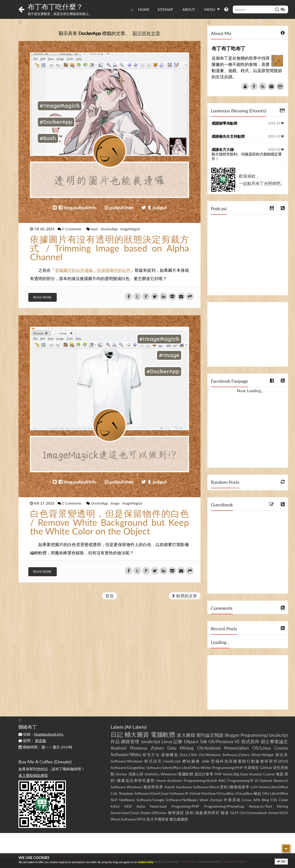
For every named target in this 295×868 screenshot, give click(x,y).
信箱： (41, 734)
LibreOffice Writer (196, 767)
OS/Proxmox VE (224, 741)
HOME (144, 9)
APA (257, 800)
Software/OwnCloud (151, 793)
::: (132, 9)
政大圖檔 (186, 735)
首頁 (109, 596)
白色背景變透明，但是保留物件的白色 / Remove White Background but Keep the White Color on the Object (109, 522)
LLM (254, 787)
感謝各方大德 (223, 149)
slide (206, 761)
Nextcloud (158, 806)
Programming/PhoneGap (224, 806)
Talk (204, 741)
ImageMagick (130, 229)
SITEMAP (165, 9)
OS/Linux (262, 748)
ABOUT (189, 9)
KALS (115, 806)
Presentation (237, 748)
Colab (283, 800)
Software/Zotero (236, 755)
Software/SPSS (133, 819)
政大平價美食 (158, 819)
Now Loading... (250, 391)
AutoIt (170, 787)
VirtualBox (244, 793)
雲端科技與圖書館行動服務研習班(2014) (249, 761)
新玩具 (282, 755)
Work (204, 800)
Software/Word (206, 787)
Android (119, 748)
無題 (280, 774)
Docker (121, 774)
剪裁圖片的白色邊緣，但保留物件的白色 (93, 270)
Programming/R (240, 780)
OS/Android (209, 748)
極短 (257, 793)
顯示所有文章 (146, 33)
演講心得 (136, 774)
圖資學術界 (153, 787)
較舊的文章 (185, 596)
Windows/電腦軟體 (177, 774)
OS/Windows (210, 755)
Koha (141, 806)
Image (116, 503)
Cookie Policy (146, 862)
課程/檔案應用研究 (202, 813)
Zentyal (216, 800)
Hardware (184, 787)
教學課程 (176, 813)
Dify (266, 793)
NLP (114, 800)
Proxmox (139, 748)
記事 (178, 741)
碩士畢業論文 (275, 741)
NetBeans (127, 800)
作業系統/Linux (238, 800)
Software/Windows (127, 761)
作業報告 (251, 767)
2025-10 (276, 123)
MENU (212, 9)
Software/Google (150, 800)
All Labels (136, 727)
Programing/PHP (185, 806)
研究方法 (151, 755)
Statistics (152, 774)
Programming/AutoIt (200, 780)
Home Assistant (169, 780)
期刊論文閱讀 (210, 735)
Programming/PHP (228, 767)
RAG (222, 780)
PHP (218, 774)
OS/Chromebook (253, 813)
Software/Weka (126, 754)
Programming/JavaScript (264, 735)
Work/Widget (263, 755)
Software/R (179, 793)
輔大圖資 (137, 734)
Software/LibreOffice (163, 767)
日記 (117, 734)
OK (281, 861)
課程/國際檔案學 (235, 787)
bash (95, 229)
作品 (115, 741)
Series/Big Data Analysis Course (249, 774)
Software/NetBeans (182, 800)
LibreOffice (279, 793)
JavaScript (150, 741)
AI (256, 780)
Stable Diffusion (154, 813)
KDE (128, 806)
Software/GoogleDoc (128, 767)
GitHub (266, 767)
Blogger (232, 735)
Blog (265, 800)
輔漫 (225, 813)
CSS (274, 800)
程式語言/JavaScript (162, 761)
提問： (32, 741)
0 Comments (72, 229)
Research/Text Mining (269, 806)
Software (118, 787)
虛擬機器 (170, 755)
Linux (167, 741)
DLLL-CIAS (188, 755)
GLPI (234, 813)
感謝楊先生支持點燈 (228, 136)
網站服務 (191, 761)
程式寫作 (250, 741)
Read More (43, 297)
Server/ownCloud (125, 813)
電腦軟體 (163, 734)
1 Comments (72, 503)
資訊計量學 (204, 774)
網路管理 (130, 741)
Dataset (266, 780)
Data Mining (180, 748)
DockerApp (110, 229)
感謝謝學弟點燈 (224, 123)
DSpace (191, 741)
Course (281, 748)
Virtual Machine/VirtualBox (212, 793)
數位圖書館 (179, 819)
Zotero (157, 748)
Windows (134, 787)
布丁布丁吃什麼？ (55, 6)
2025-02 (276, 136)
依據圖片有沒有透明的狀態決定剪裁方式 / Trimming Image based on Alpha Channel (109, 248)
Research (281, 780)
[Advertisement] (248, 334)
